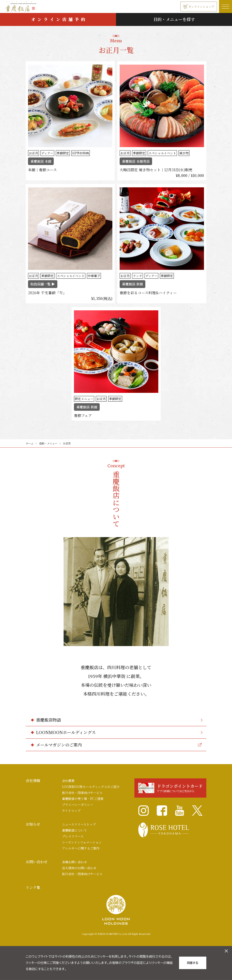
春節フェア (83, 415)
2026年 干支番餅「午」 (47, 293)
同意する (193, 963)
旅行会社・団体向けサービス (82, 793)
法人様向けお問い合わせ (79, 868)
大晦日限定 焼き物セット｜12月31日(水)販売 (156, 170)
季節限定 (63, 153)
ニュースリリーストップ (79, 824)
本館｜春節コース (42, 170)
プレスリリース (73, 836)
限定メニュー (84, 399)
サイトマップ (71, 810)
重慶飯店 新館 (132, 284)
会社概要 (68, 781)
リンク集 (33, 887)
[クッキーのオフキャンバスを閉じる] (226, 951)
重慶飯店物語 (119, 720)
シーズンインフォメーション (82, 842)
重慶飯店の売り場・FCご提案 (83, 799)
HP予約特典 (81, 153)
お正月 (33, 153)
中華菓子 (94, 276)
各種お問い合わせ (74, 862)
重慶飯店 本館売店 (136, 161)
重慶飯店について (74, 830)
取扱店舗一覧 (43, 284)
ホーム (30, 443)
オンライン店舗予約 (59, 19)
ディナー (47, 153)
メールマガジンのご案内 (119, 745)
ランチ (138, 276)
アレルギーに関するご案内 (81, 848)
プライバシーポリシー (78, 804)
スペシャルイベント (162, 153)
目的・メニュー (48, 443)
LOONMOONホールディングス (119, 732)
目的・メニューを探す (174, 19)
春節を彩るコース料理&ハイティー (148, 293)
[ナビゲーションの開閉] (226, 6)
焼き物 (184, 153)
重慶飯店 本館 (41, 161)
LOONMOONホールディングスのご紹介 (91, 787)
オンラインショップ (199, 6)
